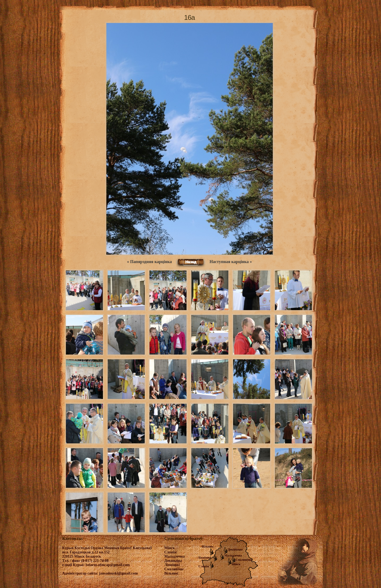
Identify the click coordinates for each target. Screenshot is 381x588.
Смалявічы (244, 560)
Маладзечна (233, 555)
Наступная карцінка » (231, 262)
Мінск (236, 564)
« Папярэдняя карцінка (149, 262)
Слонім (204, 566)
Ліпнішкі (204, 558)
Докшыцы (235, 549)
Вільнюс (208, 546)
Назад (191, 262)
